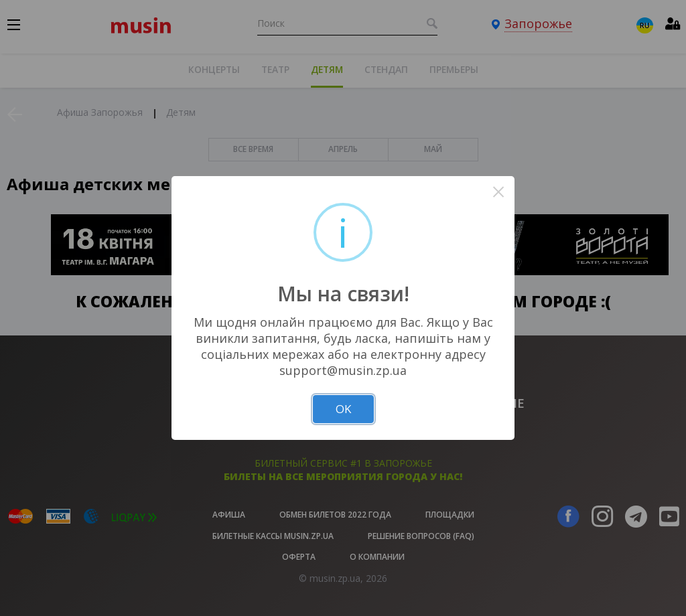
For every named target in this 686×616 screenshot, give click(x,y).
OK (343, 409)
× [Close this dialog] (499, 192)
